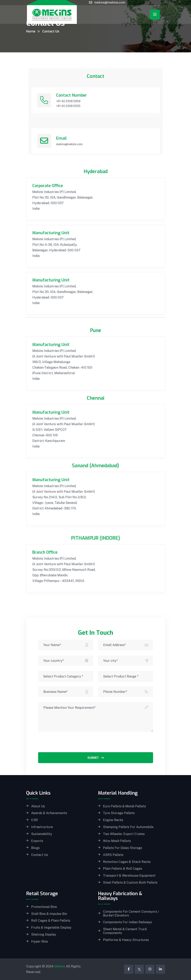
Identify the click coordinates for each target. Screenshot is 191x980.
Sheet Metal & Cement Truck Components (125, 931)
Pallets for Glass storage (123, 848)
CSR (34, 820)
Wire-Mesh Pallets (117, 841)
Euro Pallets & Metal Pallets (124, 806)
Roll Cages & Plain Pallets (51, 921)
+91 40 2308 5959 (68, 101)
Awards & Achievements (49, 813)
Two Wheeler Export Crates (124, 834)
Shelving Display (44, 935)
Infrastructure (42, 827)
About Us (38, 806)
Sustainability (42, 834)
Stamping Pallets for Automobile (128, 827)
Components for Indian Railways (127, 922)
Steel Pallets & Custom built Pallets (130, 883)
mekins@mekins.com (110, 2)
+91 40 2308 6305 (68, 106)
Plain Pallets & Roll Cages (123, 869)
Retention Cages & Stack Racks (127, 862)
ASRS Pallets (113, 855)
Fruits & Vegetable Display (51, 928)
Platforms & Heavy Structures (126, 940)
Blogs (35, 848)
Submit (96, 758)
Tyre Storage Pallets (119, 813)
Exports (37, 841)
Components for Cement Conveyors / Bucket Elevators (131, 914)
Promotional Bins (44, 907)
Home (31, 31)
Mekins (60, 966)
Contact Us (40, 855)
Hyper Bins (40, 942)
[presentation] (68, 744)
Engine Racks (113, 820)
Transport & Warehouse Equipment (129, 876)
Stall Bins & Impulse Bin (49, 914)
